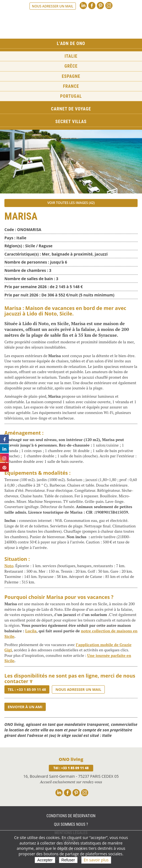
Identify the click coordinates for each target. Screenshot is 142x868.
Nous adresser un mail (53, 6)
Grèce (71, 66)
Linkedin (83, 6)
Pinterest (100, 6)
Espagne (71, 76)
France (71, 86)
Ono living (71, 25)
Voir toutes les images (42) (71, 203)
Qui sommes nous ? (71, 824)
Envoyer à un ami (25, 707)
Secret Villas (71, 122)
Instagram (109, 6)
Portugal (71, 96)
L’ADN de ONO (71, 43)
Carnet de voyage (71, 109)
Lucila (31, 631)
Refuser (68, 860)
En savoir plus (96, 860)
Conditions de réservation (71, 816)
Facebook (92, 6)
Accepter (45, 860)
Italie (71, 56)
